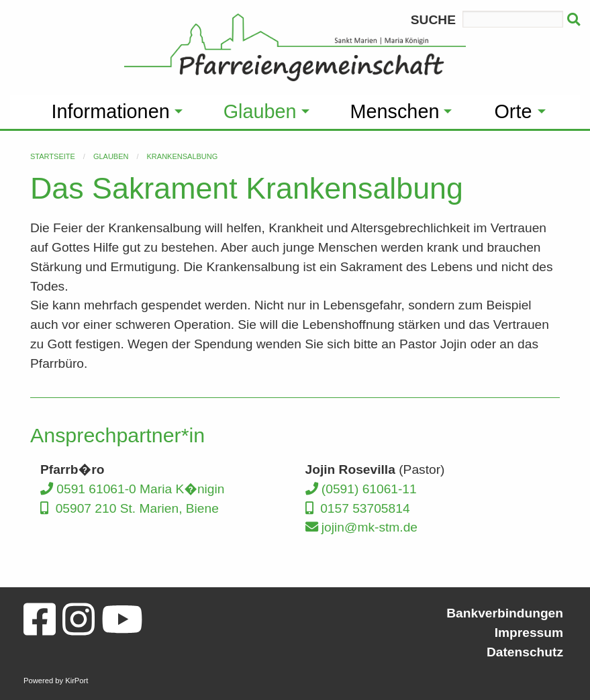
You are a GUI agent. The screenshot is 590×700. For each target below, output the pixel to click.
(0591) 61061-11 (361, 489)
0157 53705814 (358, 508)
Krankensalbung (183, 156)
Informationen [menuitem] (111, 111)
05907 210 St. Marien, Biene (130, 508)
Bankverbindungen (505, 613)
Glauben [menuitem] (260, 111)
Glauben (111, 156)
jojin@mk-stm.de (362, 527)
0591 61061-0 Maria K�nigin (132, 489)
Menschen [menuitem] (395, 111)
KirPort (77, 681)
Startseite (53, 156)
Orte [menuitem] (513, 111)
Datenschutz (525, 652)
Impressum (529, 633)
